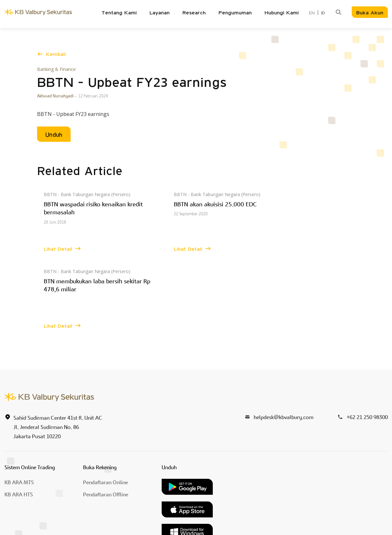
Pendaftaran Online (105, 406)
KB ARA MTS (19, 406)
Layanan (160, 13)
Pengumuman (235, 13)
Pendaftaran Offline (106, 418)
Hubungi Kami (282, 13)
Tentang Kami (119, 13)
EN (312, 13)
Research (194, 13)
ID (323, 13)
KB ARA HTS (19, 418)
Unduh (54, 135)
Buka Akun (370, 13)
